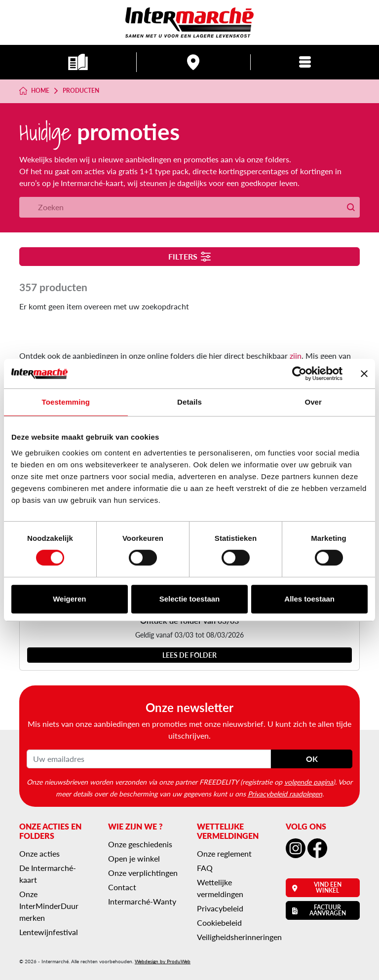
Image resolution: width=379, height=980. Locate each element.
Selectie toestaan (190, 599)
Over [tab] (313, 402)
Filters (190, 256)
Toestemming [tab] (66, 402)
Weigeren (69, 599)
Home (34, 91)
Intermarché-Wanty (142, 901)
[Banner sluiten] (364, 374)
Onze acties (39, 853)
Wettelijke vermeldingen (220, 888)
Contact (122, 887)
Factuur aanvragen (319, 910)
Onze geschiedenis (140, 844)
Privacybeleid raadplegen (285, 793)
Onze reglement (224, 853)
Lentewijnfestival (49, 932)
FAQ (205, 868)
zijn (296, 356)
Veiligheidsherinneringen (239, 937)
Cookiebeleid (219, 923)
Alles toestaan (309, 599)
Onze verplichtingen (143, 873)
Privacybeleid (220, 908)
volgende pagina (309, 782)
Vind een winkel (317, 887)
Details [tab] (189, 402)
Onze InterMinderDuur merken (49, 906)
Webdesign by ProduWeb (163, 961)
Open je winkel (134, 858)
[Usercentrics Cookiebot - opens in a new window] (299, 374)
